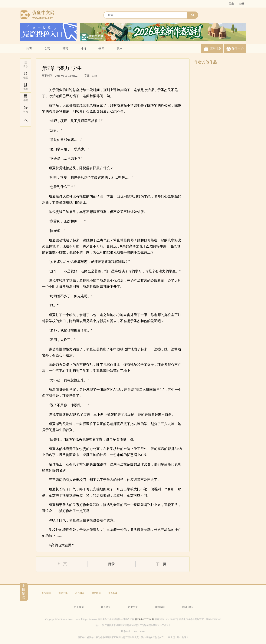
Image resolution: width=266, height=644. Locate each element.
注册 (241, 4)
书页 (26, 87)
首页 (29, 49)
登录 (231, 4)
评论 (26, 109)
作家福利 (160, 607)
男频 (65, 49)
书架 (26, 98)
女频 (47, 49)
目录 (26, 64)
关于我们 (79, 607)
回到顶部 (187, 607)
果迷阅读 (113, 593)
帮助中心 (133, 607)
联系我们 (106, 607)
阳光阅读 (46, 593)
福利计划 (215, 49)
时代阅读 (80, 593)
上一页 (62, 564)
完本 (120, 49)
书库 (101, 49)
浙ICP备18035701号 (144, 619)
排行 (83, 49)
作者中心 (238, 49)
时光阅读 (96, 593)
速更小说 (63, 593)
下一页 (161, 564)
